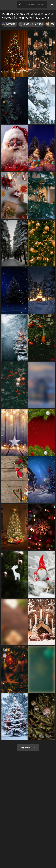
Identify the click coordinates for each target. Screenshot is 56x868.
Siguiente (28, 748)
